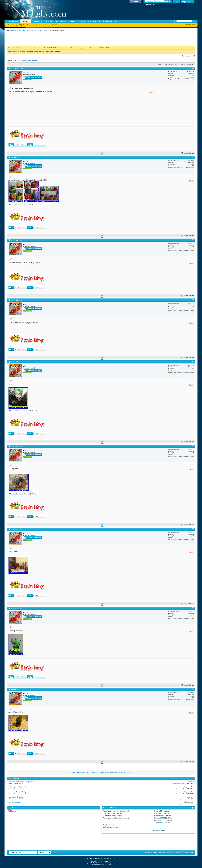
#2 (193, 157)
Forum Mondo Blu (159, 852)
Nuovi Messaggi (13, 25)
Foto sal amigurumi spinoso (27, 60)
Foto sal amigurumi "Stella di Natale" (85, 773)
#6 (193, 446)
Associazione (95, 22)
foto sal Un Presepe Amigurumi (19, 792)
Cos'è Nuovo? (48, 22)
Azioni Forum (45, 25)
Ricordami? (150, 5)
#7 (193, 529)
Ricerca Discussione (186, 64)
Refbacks (106, 827)
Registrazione (187, 2)
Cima (192, 852)
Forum (26, 22)
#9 (193, 689)
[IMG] (162, 816)
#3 (193, 240)
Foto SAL (40, 30)
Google (13, 811)
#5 (193, 362)
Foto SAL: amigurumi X (16, 797)
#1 (193, 68)
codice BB (159, 811)
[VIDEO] (163, 818)
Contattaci (149, 852)
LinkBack (159, 64)
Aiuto (176, 2)
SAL (33, 30)
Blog (73, 22)
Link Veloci (55, 25)
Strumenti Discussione (171, 64)
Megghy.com (108, 22)
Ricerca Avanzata (189, 25)
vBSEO (107, 865)
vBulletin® (101, 861)
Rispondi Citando (188, 153)
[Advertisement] (54, 38)
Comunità (34, 25)
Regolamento (61, 22)
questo (47, 92)
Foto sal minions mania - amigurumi (21, 782)
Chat (83, 22)
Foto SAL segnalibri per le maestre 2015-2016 (114, 773)
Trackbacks (158, 823)
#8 (193, 608)
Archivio (169, 852)
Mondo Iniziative (23, 30)
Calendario (27, 25)
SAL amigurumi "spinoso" (17, 787)
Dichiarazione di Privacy (181, 852)
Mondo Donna (14, 22)
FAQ (20, 25)
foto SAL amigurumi (15, 802)
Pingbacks (107, 825)
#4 (193, 300)
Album (36, 22)
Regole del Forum (159, 831)
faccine (159, 813)
